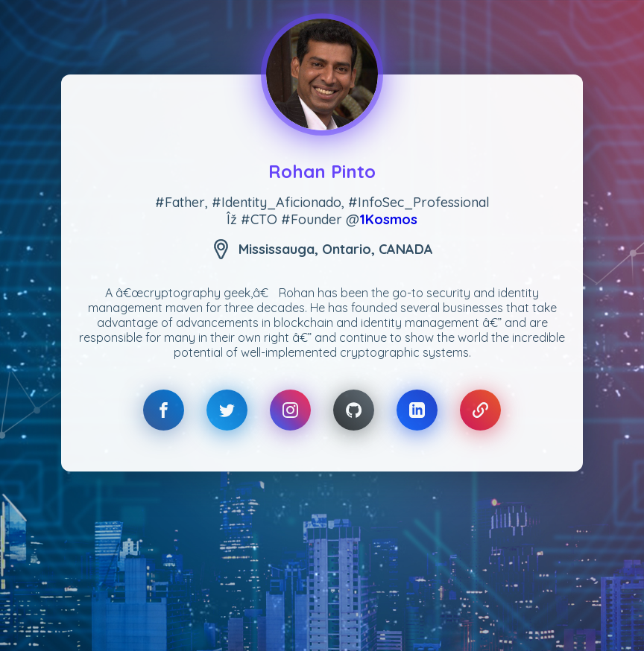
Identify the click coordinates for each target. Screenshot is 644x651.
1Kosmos (388, 219)
